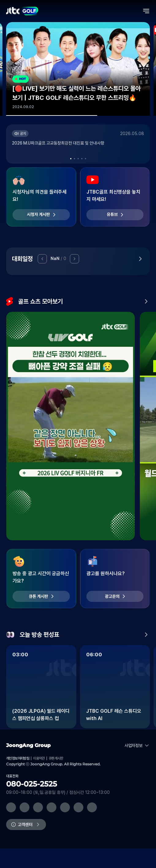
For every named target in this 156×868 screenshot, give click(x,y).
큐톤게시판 (56, 758)
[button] (71, 159)
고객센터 (25, 825)
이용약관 (39, 758)
